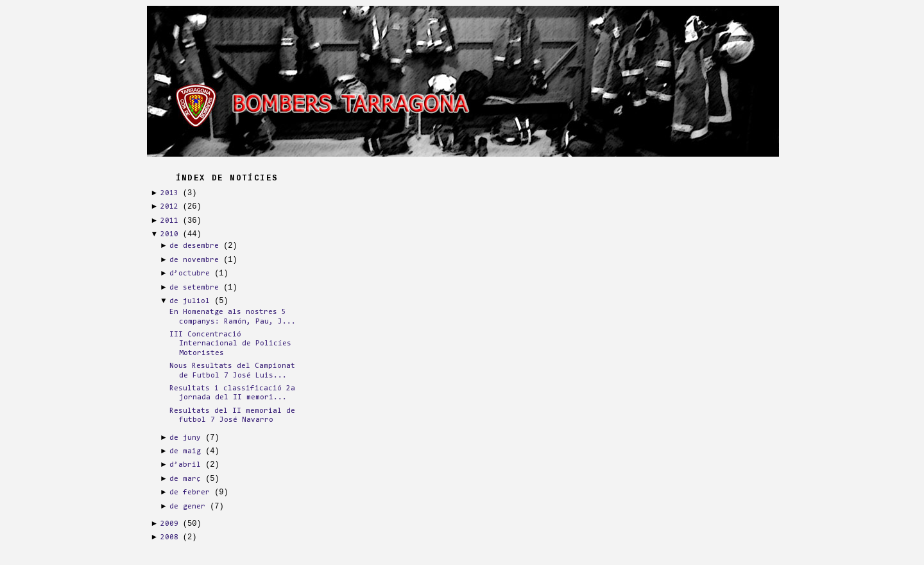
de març (185, 479)
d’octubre (190, 274)
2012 (169, 207)
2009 (169, 524)
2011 (169, 221)
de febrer (190, 492)
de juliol (190, 301)
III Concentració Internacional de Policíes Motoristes (230, 344)
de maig (185, 451)
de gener (187, 507)
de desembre (194, 246)
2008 (169, 537)
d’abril (185, 465)
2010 (169, 234)
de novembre (194, 260)
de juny (185, 438)
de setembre (194, 288)
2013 (169, 193)
